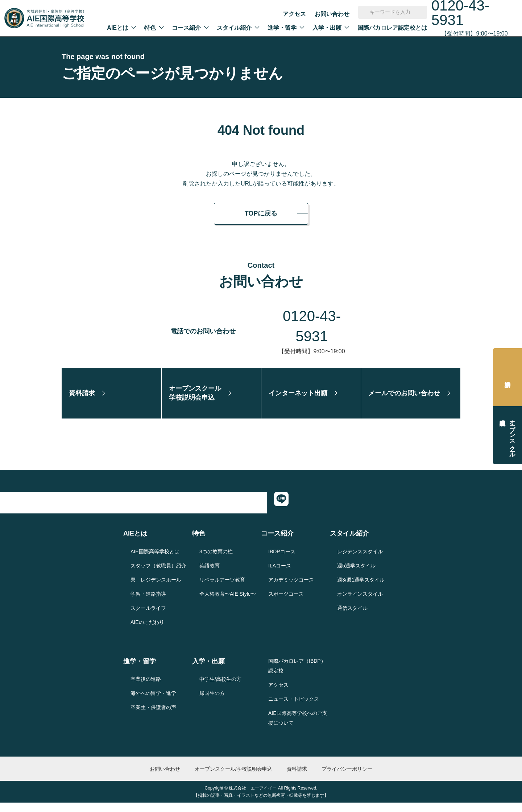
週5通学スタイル (356, 575)
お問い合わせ (332, 14)
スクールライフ (148, 617)
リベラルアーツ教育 (222, 589)
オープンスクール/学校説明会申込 (233, 778)
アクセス (294, 14)
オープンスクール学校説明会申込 (512, 435)
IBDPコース (282, 561)
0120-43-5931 (312, 316)
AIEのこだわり (147, 631)
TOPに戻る (261, 213)
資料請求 (507, 377)
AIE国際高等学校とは (155, 561)
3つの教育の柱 (216, 561)
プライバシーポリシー (347, 778)
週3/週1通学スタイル (361, 589)
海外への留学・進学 (153, 703)
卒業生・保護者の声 (153, 717)
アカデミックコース (291, 589)
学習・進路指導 (148, 603)
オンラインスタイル (360, 603)
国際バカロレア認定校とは (392, 28)
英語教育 (210, 575)
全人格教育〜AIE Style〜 (228, 603)
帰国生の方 (212, 703)
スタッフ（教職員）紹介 (158, 575)
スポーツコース (286, 603)
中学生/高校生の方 (220, 688)
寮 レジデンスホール (156, 589)
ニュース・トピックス (294, 708)
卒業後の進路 (146, 688)
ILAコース (280, 575)
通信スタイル (352, 617)
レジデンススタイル (360, 561)
